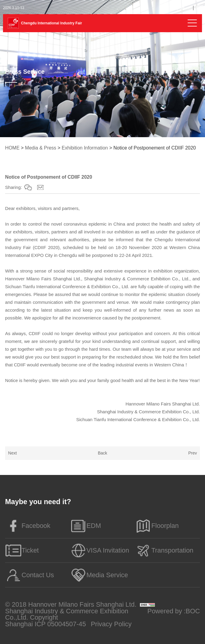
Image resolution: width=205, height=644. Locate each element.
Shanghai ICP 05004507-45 (45, 624)
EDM (85, 526)
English (178, 8)
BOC (193, 611)
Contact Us (30, 575)
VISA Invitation (99, 550)
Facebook (28, 526)
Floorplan (157, 526)
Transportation (164, 550)
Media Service (99, 575)
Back (102, 453)
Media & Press (41, 148)
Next (12, 453)
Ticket (22, 550)
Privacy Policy (111, 624)
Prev (193, 453)
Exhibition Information (85, 148)
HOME (12, 148)
